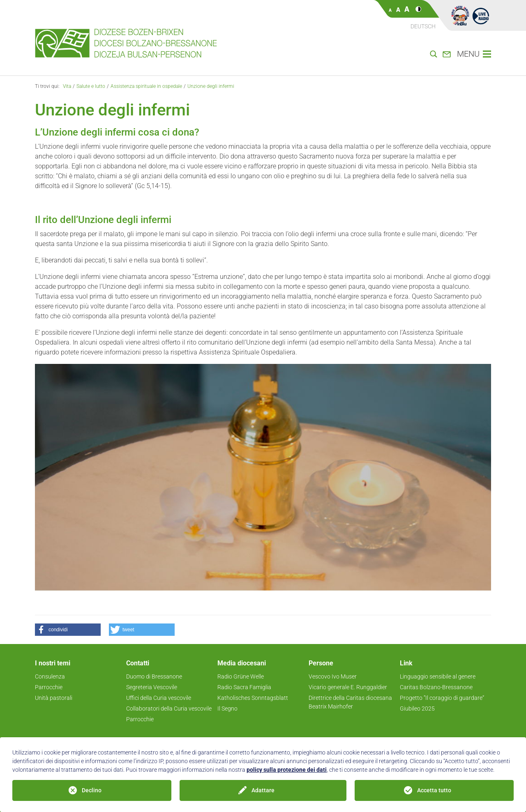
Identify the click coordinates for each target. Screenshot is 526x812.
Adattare (263, 790)
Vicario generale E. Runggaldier (348, 687)
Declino (92, 790)
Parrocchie (49, 687)
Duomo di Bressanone (154, 676)
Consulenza (50, 676)
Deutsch (423, 26)
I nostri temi (53, 663)
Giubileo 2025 (417, 708)
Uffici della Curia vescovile (159, 698)
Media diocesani (242, 663)
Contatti (138, 663)
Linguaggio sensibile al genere (438, 676)
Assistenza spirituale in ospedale (146, 86)
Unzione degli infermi (211, 86)
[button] (68, 630)
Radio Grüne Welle (241, 676)
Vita (67, 86)
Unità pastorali (54, 698)
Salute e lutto (91, 86)
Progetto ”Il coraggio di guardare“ (442, 698)
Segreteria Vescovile (152, 687)
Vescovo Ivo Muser (333, 676)
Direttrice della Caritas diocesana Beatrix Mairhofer (350, 702)
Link (406, 663)
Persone (321, 663)
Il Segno (227, 708)
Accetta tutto (434, 790)
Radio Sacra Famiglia (244, 687)
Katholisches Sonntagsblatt (253, 698)
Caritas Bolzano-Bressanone (436, 687)
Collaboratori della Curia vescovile (169, 708)
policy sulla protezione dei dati (287, 770)
